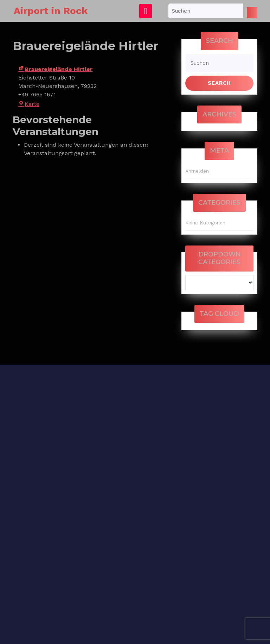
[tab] (146, 11)
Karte (29, 104)
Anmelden (197, 171)
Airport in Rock (51, 11)
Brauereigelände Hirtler (55, 69)
